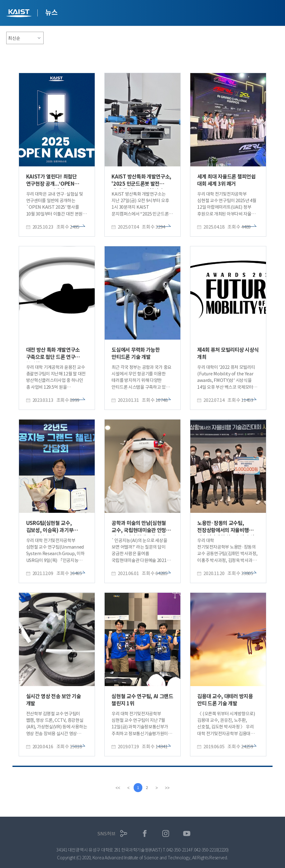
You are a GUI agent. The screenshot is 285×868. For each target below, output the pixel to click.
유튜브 (187, 834)
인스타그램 (166, 834)
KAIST (20, 14)
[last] (168, 788)
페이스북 (145, 834)
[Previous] (128, 788)
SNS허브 (106, 834)
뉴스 (51, 12)
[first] (117, 788)
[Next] (157, 788)
